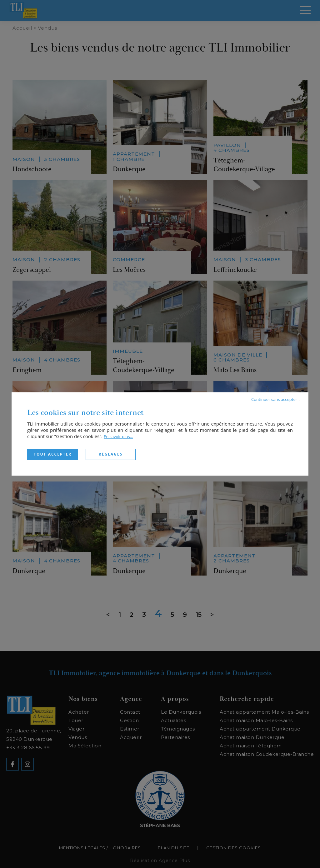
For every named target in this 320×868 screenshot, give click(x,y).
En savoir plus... (118, 436)
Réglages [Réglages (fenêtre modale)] (111, 454)
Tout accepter (53, 454)
